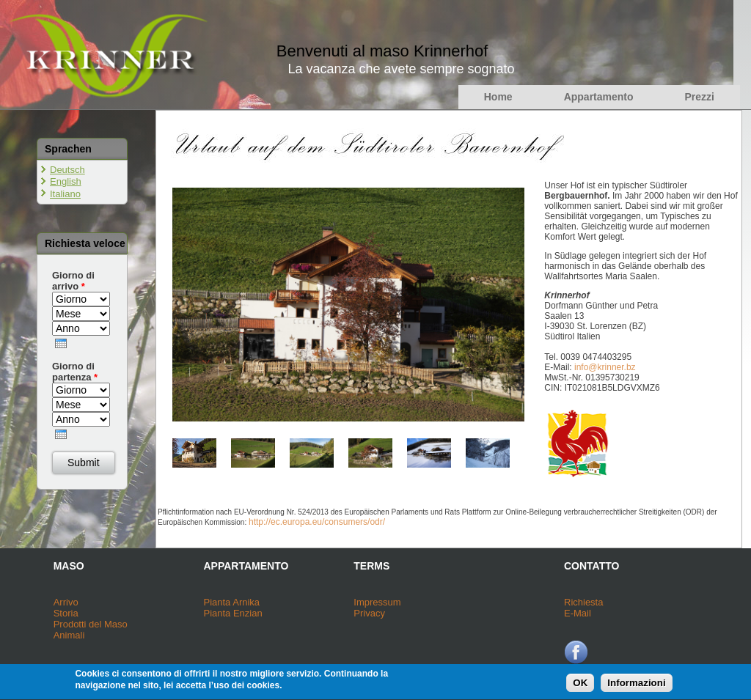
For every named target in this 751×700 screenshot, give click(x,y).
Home (498, 97)
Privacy (369, 613)
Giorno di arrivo (73, 281)
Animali (69, 635)
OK (580, 685)
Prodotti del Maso (91, 624)
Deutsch (67, 170)
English (66, 181)
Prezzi (700, 97)
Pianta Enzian (232, 613)
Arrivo (66, 602)
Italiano (65, 194)
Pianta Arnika (231, 602)
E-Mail (578, 613)
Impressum (377, 602)
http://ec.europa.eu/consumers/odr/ (317, 522)
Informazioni (636, 685)
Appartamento (599, 97)
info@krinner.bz (605, 367)
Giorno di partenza (75, 372)
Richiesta (583, 602)
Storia (66, 613)
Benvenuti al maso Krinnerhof (382, 51)
